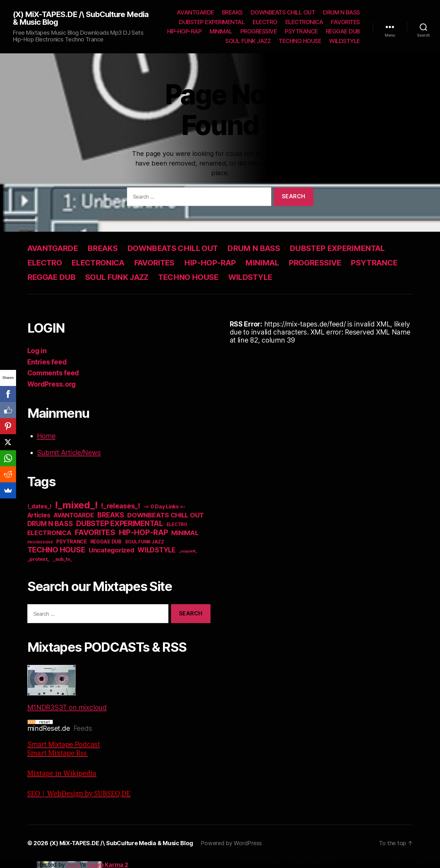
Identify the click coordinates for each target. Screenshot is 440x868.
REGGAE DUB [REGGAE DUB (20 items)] (106, 542)
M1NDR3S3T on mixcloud (67, 688)
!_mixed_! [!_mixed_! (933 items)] (76, 505)
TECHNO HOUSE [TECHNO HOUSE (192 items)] (56, 550)
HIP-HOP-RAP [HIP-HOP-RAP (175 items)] (144, 532)
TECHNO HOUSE (300, 41)
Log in (37, 351)
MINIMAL (221, 31)
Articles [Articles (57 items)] (39, 515)
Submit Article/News (69, 453)
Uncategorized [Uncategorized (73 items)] (112, 550)
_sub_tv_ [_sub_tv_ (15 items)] (63, 559)
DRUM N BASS (341, 12)
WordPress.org (52, 384)
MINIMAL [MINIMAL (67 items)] (185, 533)
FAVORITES (346, 22)
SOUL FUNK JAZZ (248, 41)
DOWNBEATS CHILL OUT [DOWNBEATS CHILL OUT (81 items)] (166, 515)
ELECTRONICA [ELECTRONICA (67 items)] (49, 533)
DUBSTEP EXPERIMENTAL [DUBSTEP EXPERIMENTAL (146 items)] (120, 523)
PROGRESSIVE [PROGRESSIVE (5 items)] (40, 542)
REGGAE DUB (343, 31)
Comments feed (53, 373)
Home (46, 436)
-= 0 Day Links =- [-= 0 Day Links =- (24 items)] (165, 507)
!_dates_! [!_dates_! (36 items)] (40, 506)
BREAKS (232, 12)
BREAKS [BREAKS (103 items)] (111, 515)
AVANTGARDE (195, 12)
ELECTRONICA (304, 22)
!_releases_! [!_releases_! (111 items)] (121, 506)
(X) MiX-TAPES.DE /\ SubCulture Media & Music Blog (81, 18)
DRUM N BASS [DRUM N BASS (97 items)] (50, 524)
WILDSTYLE (345, 41)
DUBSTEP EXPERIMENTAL (212, 22)
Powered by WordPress (231, 843)
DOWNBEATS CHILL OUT (283, 12)
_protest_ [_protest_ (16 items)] (39, 559)
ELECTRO (265, 22)
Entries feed (47, 362)
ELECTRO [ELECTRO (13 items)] (177, 524)
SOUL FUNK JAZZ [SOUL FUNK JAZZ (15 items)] (145, 542)
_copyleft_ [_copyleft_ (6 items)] (188, 551)
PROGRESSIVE (259, 31)
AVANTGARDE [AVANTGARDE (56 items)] (74, 515)
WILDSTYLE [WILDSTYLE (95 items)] (157, 550)
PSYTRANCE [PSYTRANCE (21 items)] (72, 542)
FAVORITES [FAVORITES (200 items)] (95, 532)
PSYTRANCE (301, 31)
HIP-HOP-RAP (184, 31)
